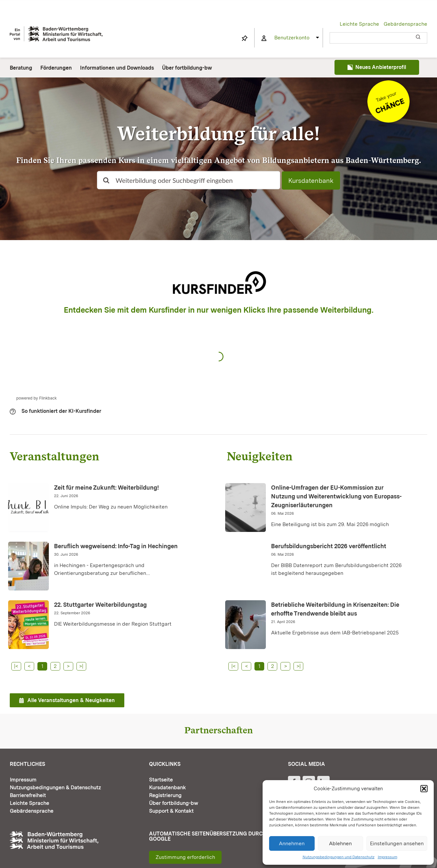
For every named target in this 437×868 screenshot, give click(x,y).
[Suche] (106, 180)
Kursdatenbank (311, 181)
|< (16, 666)
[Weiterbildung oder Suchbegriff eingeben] (188, 180)
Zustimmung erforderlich (185, 857)
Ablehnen (340, 843)
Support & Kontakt (171, 811)
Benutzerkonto (292, 38)
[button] (424, 789)
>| (81, 666)
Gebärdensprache (405, 24)
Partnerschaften (219, 730)
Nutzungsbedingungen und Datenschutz (339, 857)
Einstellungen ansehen (397, 843)
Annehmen (292, 843)
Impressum (388, 857)
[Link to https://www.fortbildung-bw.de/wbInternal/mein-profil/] (264, 38)
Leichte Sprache (359, 24)
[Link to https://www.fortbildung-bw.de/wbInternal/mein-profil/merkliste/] (245, 38)
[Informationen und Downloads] (389, 83)
